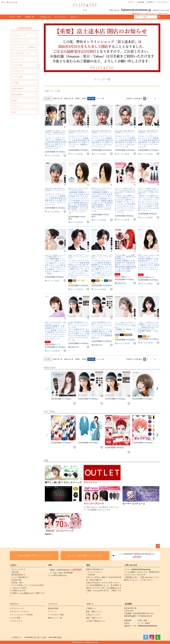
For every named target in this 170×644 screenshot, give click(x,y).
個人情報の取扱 (55, 637)
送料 (50, 565)
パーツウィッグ (18, 59)
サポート (90, 604)
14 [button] (155, 98)
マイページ (60, 17)
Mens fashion (17, 94)
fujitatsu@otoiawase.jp (141, 569)
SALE (14, 112)
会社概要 (128, 604)
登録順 (84, 98)
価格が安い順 (58, 98)
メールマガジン (164, 2)
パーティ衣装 (17, 77)
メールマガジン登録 (56, 615)
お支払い (14, 565)
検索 (159, 17)
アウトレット (17, 106)
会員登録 (141, 2)
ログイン (132, 2)
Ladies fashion (17, 89)
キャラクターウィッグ (21, 53)
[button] (159, 99)
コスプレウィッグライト (21, 41)
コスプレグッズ (18, 71)
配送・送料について (94, 612)
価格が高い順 (69, 98)
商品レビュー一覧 (55, 618)
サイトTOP (15, 17)
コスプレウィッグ (19, 36)
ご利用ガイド (151, 2)
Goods (14, 100)
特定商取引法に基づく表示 (36, 637)
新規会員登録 (53, 608)
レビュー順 (100, 98)
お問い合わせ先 (131, 565)
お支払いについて (93, 615)
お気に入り (45, 17)
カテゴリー (15, 604)
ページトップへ (158, 546)
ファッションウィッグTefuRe (23, 47)
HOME (47, 91)
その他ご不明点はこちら (96, 621)
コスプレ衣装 (17, 65)
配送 (88, 565)
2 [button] (148, 98)
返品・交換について (94, 618)
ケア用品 (15, 83)
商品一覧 (29, 17)
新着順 (77, 98)
